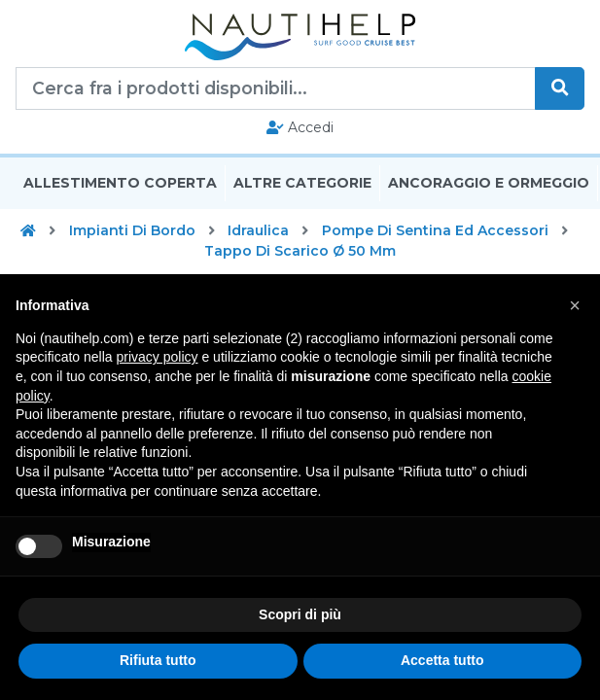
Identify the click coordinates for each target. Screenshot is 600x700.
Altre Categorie (302, 183)
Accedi (300, 127)
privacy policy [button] (158, 357)
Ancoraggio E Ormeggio (489, 183)
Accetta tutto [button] (442, 660)
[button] (575, 305)
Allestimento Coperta (120, 183)
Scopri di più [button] (300, 614)
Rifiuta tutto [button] (158, 660)
